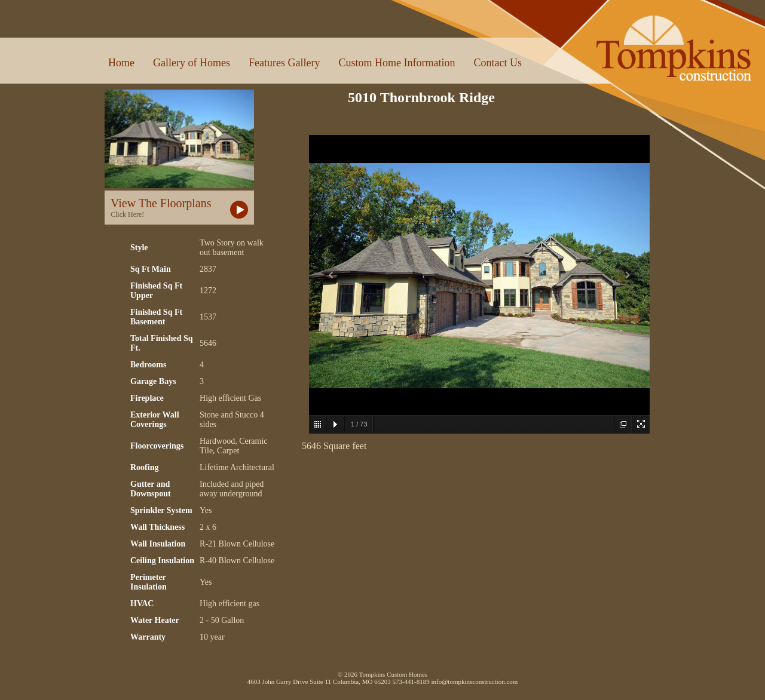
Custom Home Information (397, 63)
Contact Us (498, 63)
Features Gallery (284, 63)
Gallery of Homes (192, 63)
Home (121, 63)
